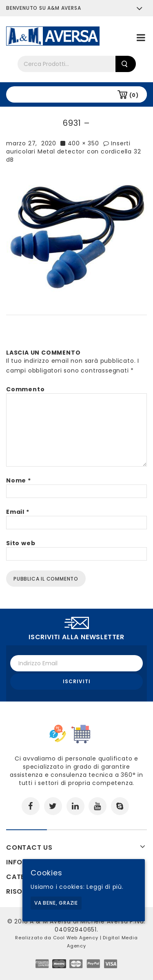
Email (18, 512)
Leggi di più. (105, 887)
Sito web (21, 543)
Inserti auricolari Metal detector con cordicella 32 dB (73, 151)
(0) (134, 95)
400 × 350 (83, 143)
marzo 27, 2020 (31, 143)
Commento (25, 389)
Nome (19, 480)
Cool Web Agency (76, 938)
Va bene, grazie (56, 903)
